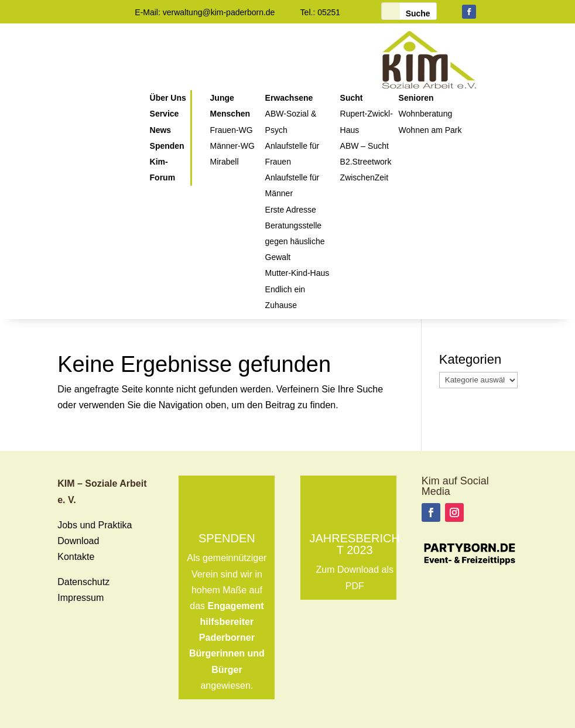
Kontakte (76, 557)
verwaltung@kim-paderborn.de (219, 12)
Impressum (81, 598)
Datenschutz (83, 582)
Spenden (227, 538)
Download (78, 541)
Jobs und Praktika (95, 525)
